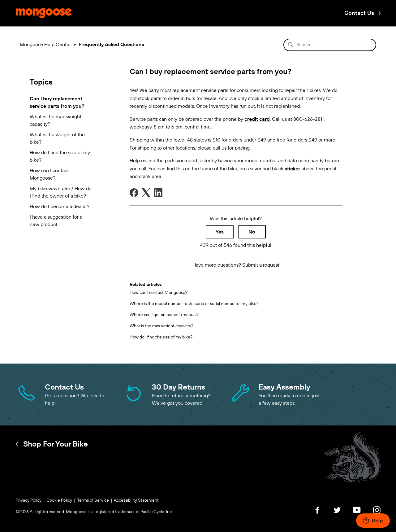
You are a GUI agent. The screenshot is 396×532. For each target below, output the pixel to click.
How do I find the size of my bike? (60, 156)
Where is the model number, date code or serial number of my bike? (194, 304)
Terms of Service (93, 500)
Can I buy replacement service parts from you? (57, 102)
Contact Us (359, 13)
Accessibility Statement (136, 500)
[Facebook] (134, 193)
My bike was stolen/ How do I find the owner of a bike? (61, 192)
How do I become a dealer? (60, 206)
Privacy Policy (28, 500)
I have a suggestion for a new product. (56, 221)
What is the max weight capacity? (56, 120)
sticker (292, 169)
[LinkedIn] (158, 193)
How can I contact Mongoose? (49, 174)
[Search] (330, 45)
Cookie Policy (59, 500)
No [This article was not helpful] (252, 232)
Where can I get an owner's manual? (164, 315)
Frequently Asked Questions (111, 44)
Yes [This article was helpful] (220, 232)
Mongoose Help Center (45, 44)
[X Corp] (146, 193)
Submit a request (261, 265)
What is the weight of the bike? (57, 138)
